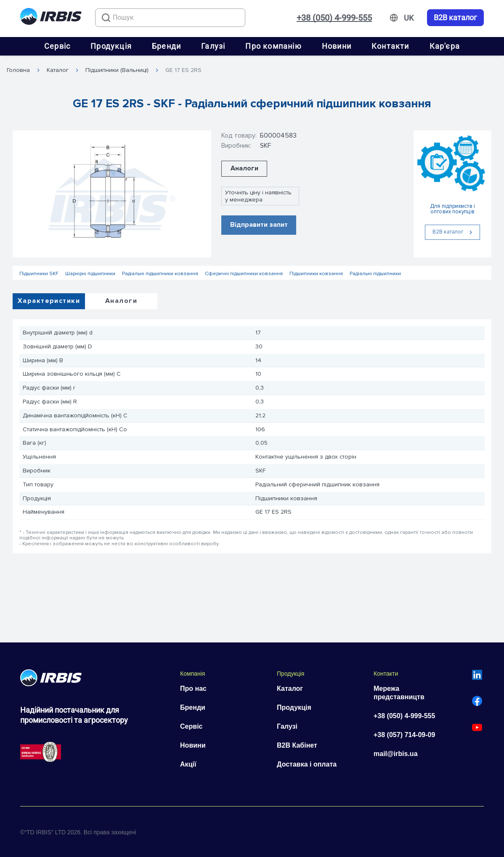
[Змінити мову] (409, 18)
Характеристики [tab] (49, 301)
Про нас (193, 689)
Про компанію (273, 46)
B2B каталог (455, 18)
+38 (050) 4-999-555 (334, 18)
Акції (188, 764)
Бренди (166, 46)
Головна (18, 70)
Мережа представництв (399, 693)
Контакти (390, 46)
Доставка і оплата (307, 764)
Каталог (58, 70)
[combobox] (170, 18)
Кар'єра (445, 46)
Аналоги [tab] (121, 301)
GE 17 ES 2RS (183, 70)
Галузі (213, 46)
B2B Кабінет (297, 745)
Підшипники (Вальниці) (117, 70)
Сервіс (57, 46)
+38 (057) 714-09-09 (404, 735)
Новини (337, 46)
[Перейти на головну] (51, 18)
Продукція (111, 46)
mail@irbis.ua (396, 754)
